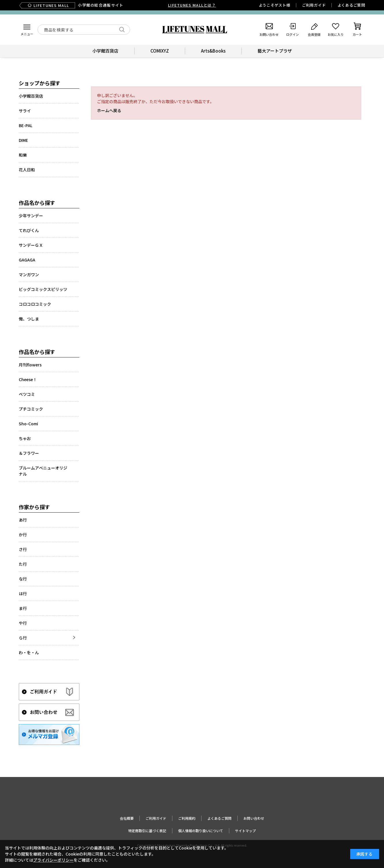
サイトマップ (245, 831)
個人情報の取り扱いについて (201, 831)
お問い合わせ (254, 818)
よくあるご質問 (351, 5)
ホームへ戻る (109, 110)
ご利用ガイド (314, 5)
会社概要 (127, 818)
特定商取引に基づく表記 (147, 831)
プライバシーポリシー (53, 860)
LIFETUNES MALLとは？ (192, 5)
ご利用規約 (187, 818)
